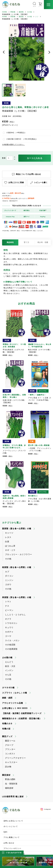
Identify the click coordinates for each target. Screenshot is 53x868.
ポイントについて (11, 826)
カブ (7, 572)
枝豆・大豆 (10, 666)
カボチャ (9, 632)
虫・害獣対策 (11, 784)
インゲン (9, 670)
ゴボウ (8, 584)
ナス (7, 606)
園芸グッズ (7, 736)
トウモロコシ (11, 623)
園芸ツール (10, 741)
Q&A (5, 832)
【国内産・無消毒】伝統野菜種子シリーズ (22, 713)
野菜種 (13, 12)
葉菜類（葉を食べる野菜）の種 (17, 529)
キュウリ (9, 627)
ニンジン (9, 580)
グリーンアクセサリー (15, 758)
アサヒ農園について (11, 837)
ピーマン (9, 610)
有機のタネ (7, 724)
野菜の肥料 (10, 779)
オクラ (8, 619)
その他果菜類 (11, 649)
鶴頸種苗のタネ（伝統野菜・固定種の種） (22, 718)
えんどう (9, 662)
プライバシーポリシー (12, 848)
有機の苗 (6, 729)
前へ (4, 52)
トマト (8, 602)
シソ (37, 17)
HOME (5, 12)
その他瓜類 (10, 645)
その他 (29, 12)
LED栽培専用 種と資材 (13, 797)
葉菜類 (21, 12)
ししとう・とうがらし (15, 615)
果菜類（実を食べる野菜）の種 (17, 597)
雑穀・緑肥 (7, 698)
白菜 (7, 542)
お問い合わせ (9, 843)
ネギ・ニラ (10, 550)
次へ (49, 52)
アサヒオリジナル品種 (12, 703)
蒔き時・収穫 (43, 242)
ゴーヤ (8, 636)
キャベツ (9, 533)
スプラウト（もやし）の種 (15, 693)
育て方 (26, 242)
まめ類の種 (7, 658)
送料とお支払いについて (13, 821)
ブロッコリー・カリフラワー (19, 554)
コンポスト (10, 754)
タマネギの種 (8, 688)
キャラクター (11, 762)
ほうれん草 (10, 546)
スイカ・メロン (12, 640)
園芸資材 (6, 775)
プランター (10, 749)
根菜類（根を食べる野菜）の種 (17, 567)
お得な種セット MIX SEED (15, 708)
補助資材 (9, 788)
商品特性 (10, 242)
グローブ (9, 745)
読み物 (8, 767)
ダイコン (9, 576)
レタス (8, 537)
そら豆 (8, 675)
